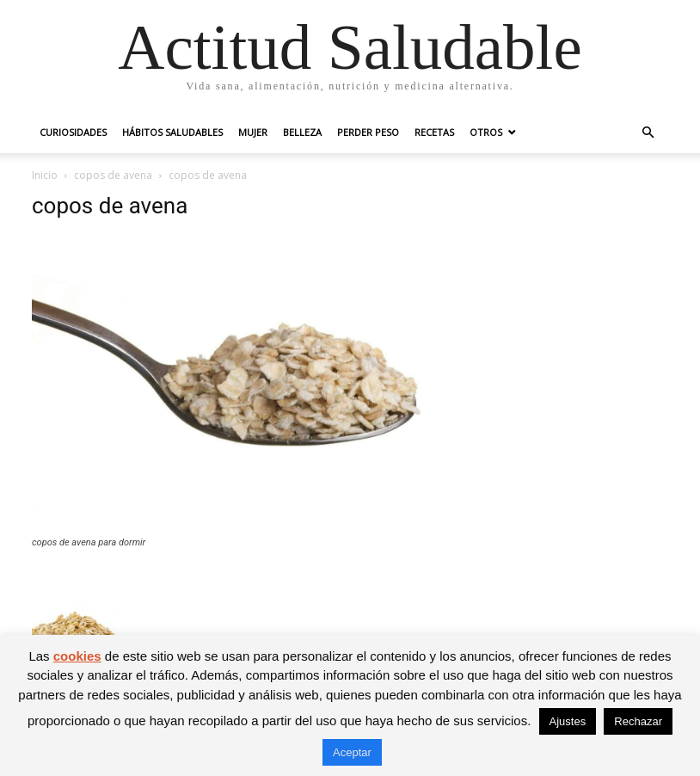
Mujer (253, 132)
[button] (648, 133)
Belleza (302, 132)
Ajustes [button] (568, 721)
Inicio (45, 175)
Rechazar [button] (638, 721)
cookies (77, 656)
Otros (486, 132)
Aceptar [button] (352, 752)
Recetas (434, 132)
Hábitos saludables (172, 132)
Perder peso (368, 132)
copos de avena (113, 175)
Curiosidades (73, 132)
